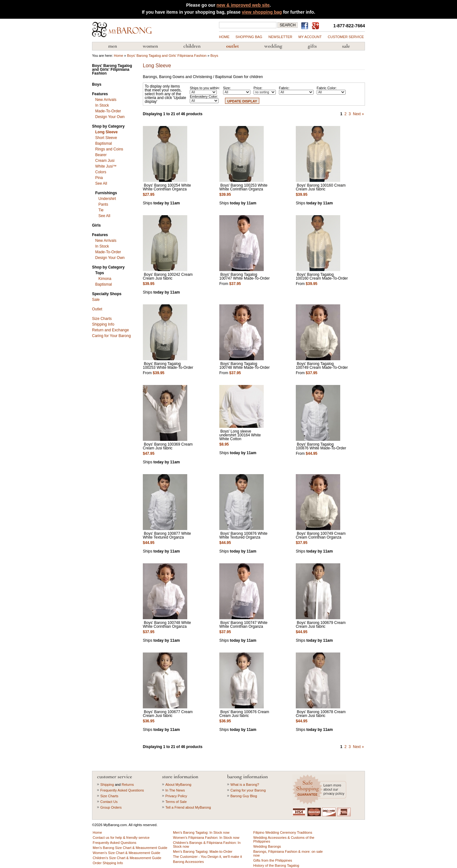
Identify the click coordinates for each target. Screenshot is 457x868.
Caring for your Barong (248, 790)
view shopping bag (262, 12)
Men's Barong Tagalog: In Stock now (201, 832)
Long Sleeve (106, 132)
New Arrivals (106, 100)
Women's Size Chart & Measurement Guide (126, 853)
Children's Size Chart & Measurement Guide (127, 858)
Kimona (105, 279)
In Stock (102, 105)
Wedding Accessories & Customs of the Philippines (273, 46)
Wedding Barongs (267, 846)
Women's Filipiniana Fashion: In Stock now (206, 838)
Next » (358, 114)
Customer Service (346, 37)
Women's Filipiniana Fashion (150, 46)
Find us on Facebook (306, 26)
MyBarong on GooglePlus (317, 26)
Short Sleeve (106, 138)
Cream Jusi (105, 161)
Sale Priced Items (346, 46)
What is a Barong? (245, 785)
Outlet (97, 309)
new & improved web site (243, 5)
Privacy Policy (176, 796)
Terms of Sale (176, 802)
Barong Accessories (188, 862)
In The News (175, 790)
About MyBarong (178, 785)
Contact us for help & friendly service (121, 838)
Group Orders (111, 807)
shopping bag (249, 37)
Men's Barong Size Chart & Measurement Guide (130, 848)
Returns (128, 785)
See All (101, 183)
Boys (214, 56)
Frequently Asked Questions (122, 790)
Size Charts (102, 319)
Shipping (107, 785)
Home (224, 37)
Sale (96, 300)
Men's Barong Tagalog (113, 46)
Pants (103, 204)
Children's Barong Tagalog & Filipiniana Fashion (192, 46)
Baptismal (104, 143)
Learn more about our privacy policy (320, 789)
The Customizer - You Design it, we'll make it (207, 857)
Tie (101, 210)
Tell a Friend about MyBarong (188, 807)
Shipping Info (103, 324)
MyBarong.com (122, 30)
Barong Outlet (232, 46)
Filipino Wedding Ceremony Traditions (283, 832)
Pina (99, 178)
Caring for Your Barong (111, 336)
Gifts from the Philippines (312, 46)
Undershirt (107, 199)
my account (310, 37)
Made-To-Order (108, 111)
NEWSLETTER (280, 37)
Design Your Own (110, 117)
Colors (101, 172)
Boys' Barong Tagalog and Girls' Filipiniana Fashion (167, 56)
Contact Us (109, 802)
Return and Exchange (110, 330)
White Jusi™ (106, 166)
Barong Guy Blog (244, 796)
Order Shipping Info (108, 863)
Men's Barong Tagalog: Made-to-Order (203, 851)
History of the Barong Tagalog (276, 865)
